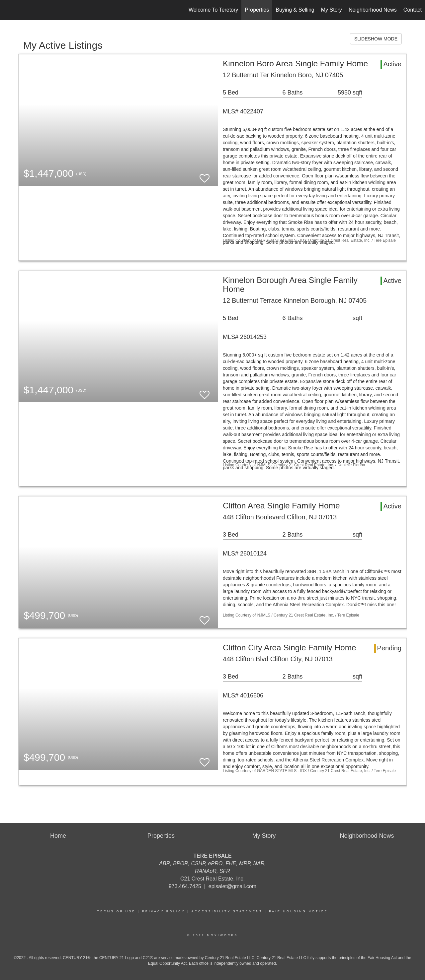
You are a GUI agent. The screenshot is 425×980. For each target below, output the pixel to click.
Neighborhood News (373, 10)
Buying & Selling (295, 10)
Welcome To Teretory (213, 10)
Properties (257, 10)
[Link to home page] (8, 10)
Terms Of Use (117, 911)
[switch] (205, 175)
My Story (332, 10)
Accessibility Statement (227, 911)
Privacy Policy (164, 911)
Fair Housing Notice (298, 911)
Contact (413, 10)
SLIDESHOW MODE (376, 39)
